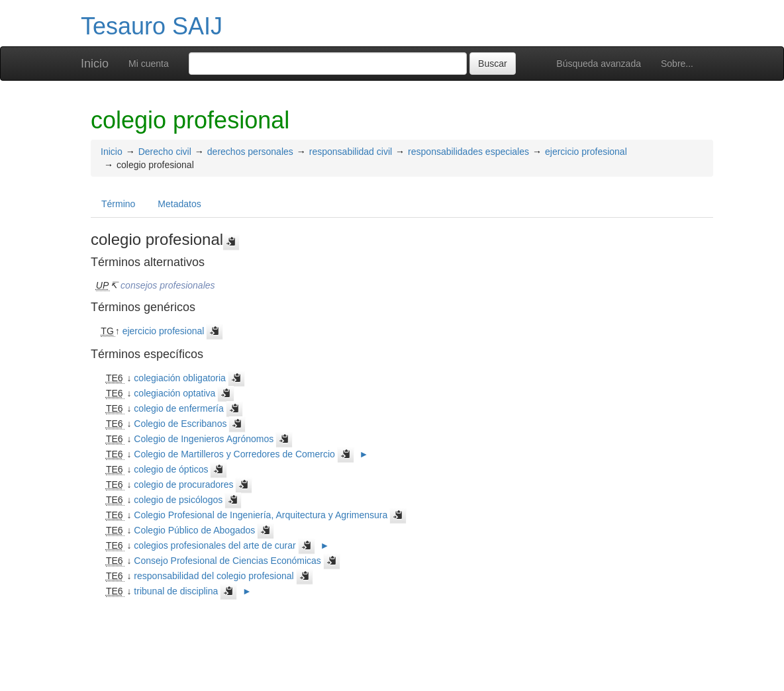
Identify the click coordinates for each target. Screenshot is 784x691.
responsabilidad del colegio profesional (214, 576)
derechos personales (250, 152)
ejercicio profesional (586, 152)
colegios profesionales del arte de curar (215, 545)
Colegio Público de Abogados (194, 530)
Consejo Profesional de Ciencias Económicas (227, 561)
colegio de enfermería (178, 408)
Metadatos (179, 204)
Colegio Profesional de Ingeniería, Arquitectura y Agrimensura (261, 515)
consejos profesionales (168, 285)
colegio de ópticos (171, 469)
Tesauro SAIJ (152, 26)
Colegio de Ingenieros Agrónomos (204, 439)
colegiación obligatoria (180, 378)
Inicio (95, 64)
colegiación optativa (174, 393)
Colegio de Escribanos (180, 424)
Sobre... (677, 64)
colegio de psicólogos (178, 500)
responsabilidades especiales (468, 152)
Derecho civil (165, 152)
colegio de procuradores (183, 484)
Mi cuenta (149, 64)
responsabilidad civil (351, 152)
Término (118, 204)
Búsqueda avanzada (599, 64)
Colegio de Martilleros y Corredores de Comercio (234, 454)
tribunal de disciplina (176, 591)
